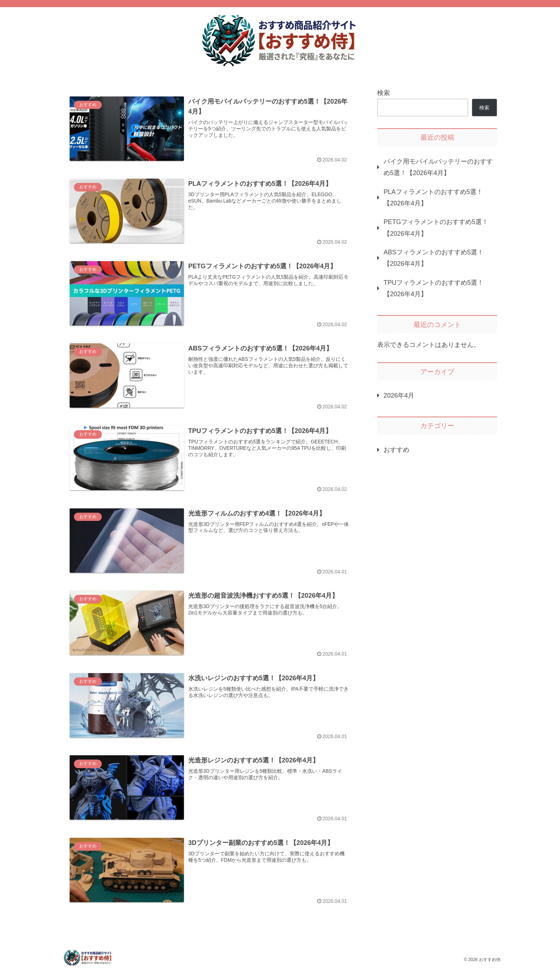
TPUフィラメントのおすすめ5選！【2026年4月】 (434, 288)
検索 (384, 93)
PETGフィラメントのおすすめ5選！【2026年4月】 (436, 228)
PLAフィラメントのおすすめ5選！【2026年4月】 (433, 198)
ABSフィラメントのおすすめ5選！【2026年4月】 (434, 258)
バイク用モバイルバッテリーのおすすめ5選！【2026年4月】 (438, 167)
